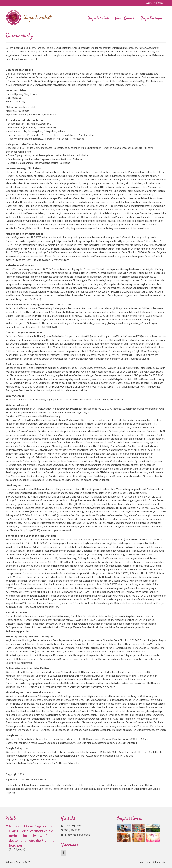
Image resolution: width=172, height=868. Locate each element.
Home (149, 3)
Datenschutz (159, 862)
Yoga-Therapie (152, 18)
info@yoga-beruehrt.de (75, 835)
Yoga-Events (125, 18)
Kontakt (160, 3)
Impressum (145, 862)
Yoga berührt (98, 18)
